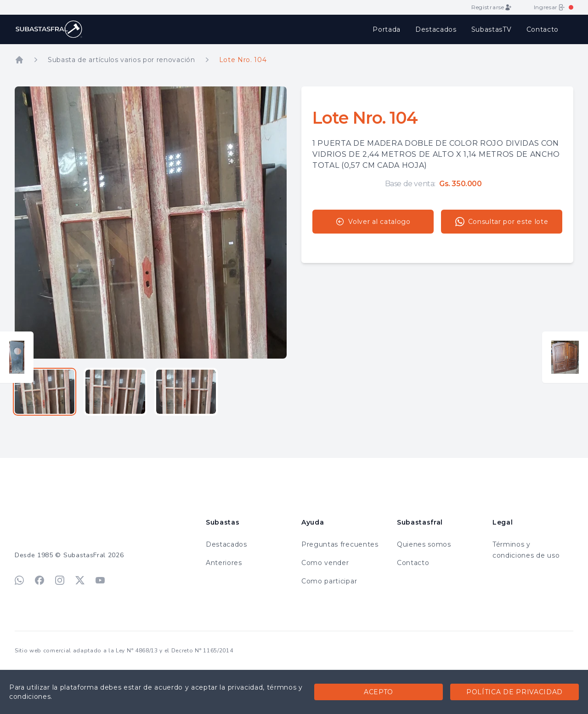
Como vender (325, 563)
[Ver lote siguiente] (565, 357)
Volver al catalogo (373, 222)
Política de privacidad (514, 692)
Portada (387, 29)
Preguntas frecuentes (340, 544)
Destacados (436, 29)
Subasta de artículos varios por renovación (122, 60)
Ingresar (549, 7)
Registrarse (491, 7)
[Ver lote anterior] (17, 357)
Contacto (543, 29)
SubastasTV (492, 29)
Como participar (329, 581)
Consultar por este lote (502, 222)
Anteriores (224, 563)
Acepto (379, 692)
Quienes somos (424, 544)
